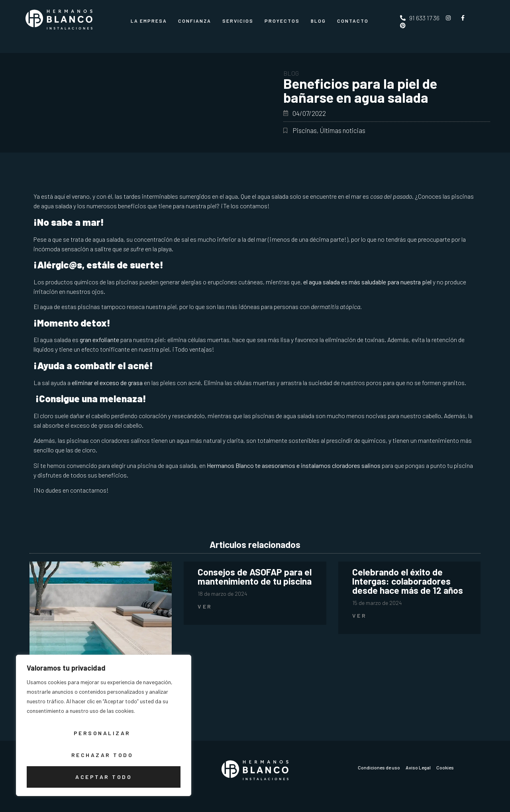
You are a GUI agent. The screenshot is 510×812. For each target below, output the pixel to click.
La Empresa (149, 21)
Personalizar (102, 734)
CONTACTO (353, 21)
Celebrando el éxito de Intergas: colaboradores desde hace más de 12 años (408, 581)
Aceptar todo (104, 777)
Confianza (195, 21)
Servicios (238, 21)
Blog (318, 21)
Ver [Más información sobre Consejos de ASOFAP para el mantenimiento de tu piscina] (205, 606)
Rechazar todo (102, 755)
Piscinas (305, 130)
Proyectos (282, 21)
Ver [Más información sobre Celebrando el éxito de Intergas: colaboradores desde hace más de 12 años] (360, 615)
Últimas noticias (342, 130)
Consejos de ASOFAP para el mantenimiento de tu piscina (255, 576)
